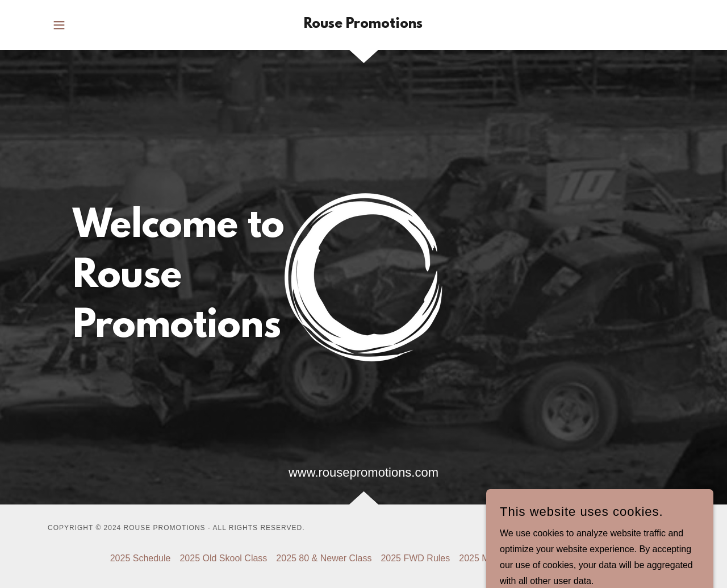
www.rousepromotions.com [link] (363, 472)
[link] (363, 25)
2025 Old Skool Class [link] (223, 558)
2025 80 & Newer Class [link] (324, 558)
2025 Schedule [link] (141, 558)
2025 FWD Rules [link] (415, 558)
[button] (59, 25)
